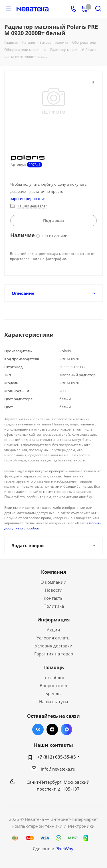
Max (66, 729)
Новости (54, 590)
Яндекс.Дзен (52, 729)
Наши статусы (54, 701)
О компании (53, 582)
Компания (53, 572)
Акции (53, 630)
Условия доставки (54, 646)
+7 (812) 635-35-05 (56, 757)
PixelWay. (65, 849)
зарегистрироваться (28, 199)
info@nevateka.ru (58, 769)
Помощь (54, 667)
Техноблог (54, 677)
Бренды (53, 693)
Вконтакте (38, 729)
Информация (53, 620)
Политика (54, 606)
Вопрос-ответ (54, 685)
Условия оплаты (53, 638)
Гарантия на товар (54, 654)
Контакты (54, 598)
